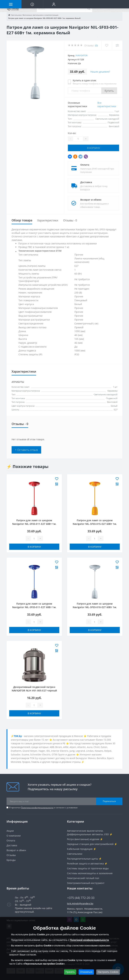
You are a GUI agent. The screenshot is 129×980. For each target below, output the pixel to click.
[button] (54, 4)
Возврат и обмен (91, 200)
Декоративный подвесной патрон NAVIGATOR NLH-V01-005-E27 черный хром (34, 690)
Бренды (11, 860)
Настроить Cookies (108, 972)
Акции (10, 831)
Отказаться (86, 972)
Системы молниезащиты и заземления (90, 873)
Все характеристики (107, 104)
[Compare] (117, 45)
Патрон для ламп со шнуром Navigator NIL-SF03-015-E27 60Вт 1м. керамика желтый (95, 524)
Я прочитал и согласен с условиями (43, 808)
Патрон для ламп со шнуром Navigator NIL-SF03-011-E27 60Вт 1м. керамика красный (34, 524)
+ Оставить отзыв (26, 450)
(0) (96, 45)
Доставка (86, 182)
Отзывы (11, 855)
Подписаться (109, 801)
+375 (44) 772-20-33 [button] (81, 898)
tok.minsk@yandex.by (80, 903)
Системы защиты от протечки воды (88, 868)
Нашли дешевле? (100, 72)
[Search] (89, 9)
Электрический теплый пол (83, 878)
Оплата (85, 165)
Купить (109, 91)
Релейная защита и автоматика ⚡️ (87, 864)
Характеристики (48, 220)
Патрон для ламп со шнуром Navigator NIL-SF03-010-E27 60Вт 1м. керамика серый (95, 607)
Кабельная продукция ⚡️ (82, 849)
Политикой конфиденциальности (89, 940)
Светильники (75, 854)
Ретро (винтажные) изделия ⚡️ (85, 839)
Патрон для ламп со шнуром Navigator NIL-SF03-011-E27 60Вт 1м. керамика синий (34, 607)
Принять (70, 972)
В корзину (94, 148)
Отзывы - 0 (70, 220)
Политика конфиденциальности (37, 808)
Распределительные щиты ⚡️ (84, 859)
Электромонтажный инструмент (86, 883)
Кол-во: (72, 133)
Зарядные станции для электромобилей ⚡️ (92, 844)
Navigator (82, 55)
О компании (14, 836)
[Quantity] (78, 139)
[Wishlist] (107, 45)
